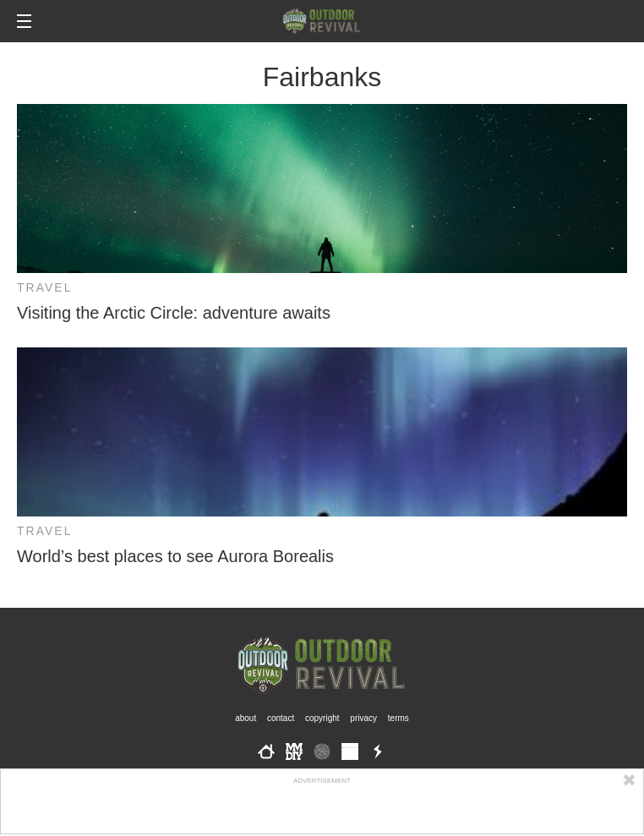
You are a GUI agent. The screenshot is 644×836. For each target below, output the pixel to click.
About (246, 718)
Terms (398, 718)
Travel (44, 287)
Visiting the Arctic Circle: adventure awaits (174, 313)
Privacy (363, 718)
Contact (281, 718)
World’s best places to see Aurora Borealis (175, 556)
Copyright (322, 718)
